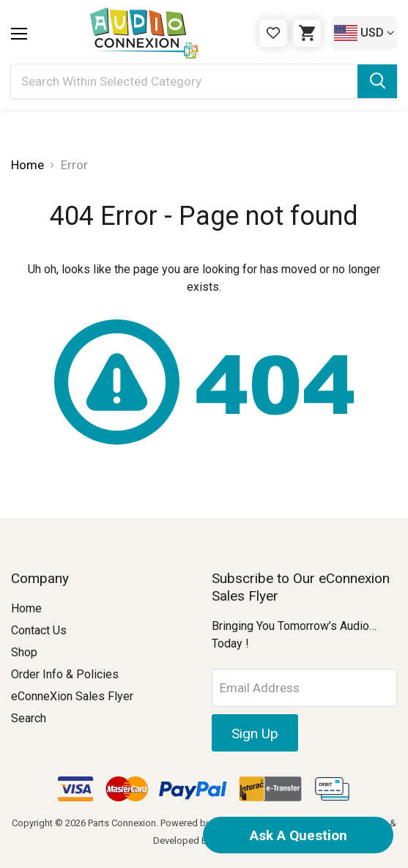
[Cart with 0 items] (307, 33)
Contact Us (39, 630)
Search (29, 718)
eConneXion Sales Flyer (72, 696)
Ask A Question (298, 835)
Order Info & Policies (65, 674)
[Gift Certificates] (273, 33)
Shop (24, 652)
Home (26, 608)
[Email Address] (304, 688)
